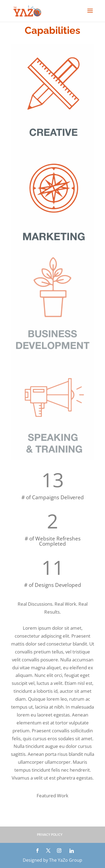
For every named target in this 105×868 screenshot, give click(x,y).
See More (52, 815)
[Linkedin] (72, 851)
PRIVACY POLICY (50, 835)
